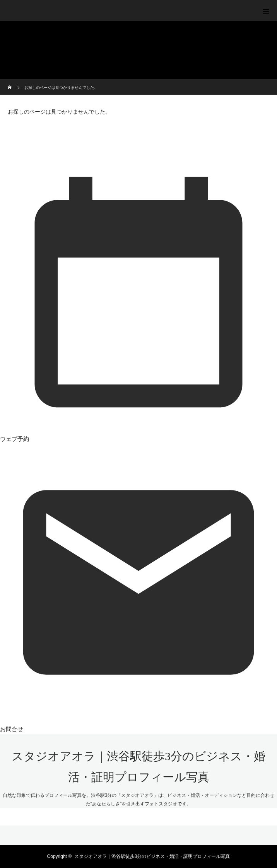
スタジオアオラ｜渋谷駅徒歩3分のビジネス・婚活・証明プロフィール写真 (152, 856)
